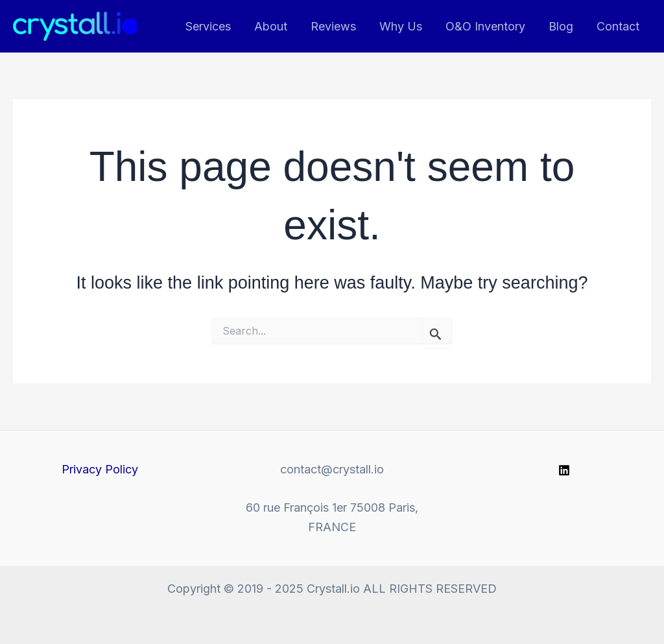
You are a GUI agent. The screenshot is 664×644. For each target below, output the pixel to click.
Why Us (401, 26)
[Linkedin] (564, 470)
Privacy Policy (100, 469)
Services (208, 26)
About (271, 26)
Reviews (333, 26)
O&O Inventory (485, 26)
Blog (561, 26)
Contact (618, 26)
